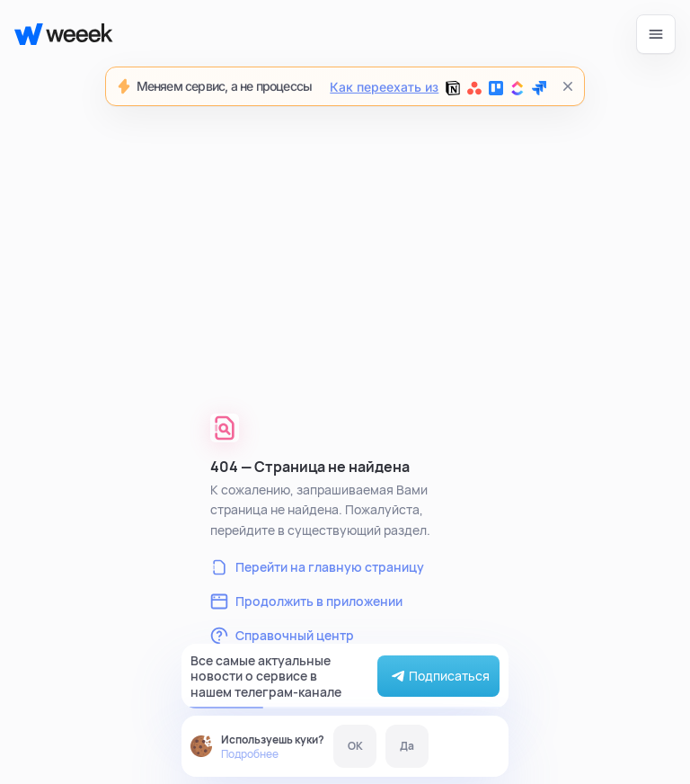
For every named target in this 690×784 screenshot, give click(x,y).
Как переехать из (438, 87)
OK (355, 746)
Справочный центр (282, 636)
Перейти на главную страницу (317, 567)
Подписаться (438, 676)
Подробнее (250, 754)
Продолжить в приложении (306, 601)
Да (407, 746)
